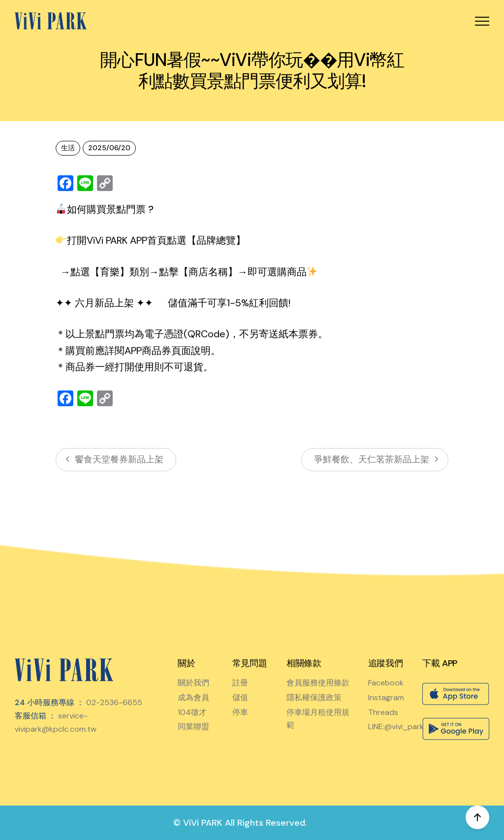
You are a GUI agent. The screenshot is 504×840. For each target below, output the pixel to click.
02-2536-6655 (114, 702)
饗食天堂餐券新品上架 (116, 459)
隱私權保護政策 (314, 697)
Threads (383, 712)
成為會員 (193, 697)
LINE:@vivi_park (396, 727)
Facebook (386, 683)
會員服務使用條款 (318, 683)
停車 (240, 712)
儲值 (240, 697)
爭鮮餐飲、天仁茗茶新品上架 (375, 459)
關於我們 (193, 683)
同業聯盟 (193, 727)
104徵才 (192, 712)
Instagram (386, 697)
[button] (482, 21)
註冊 (240, 683)
